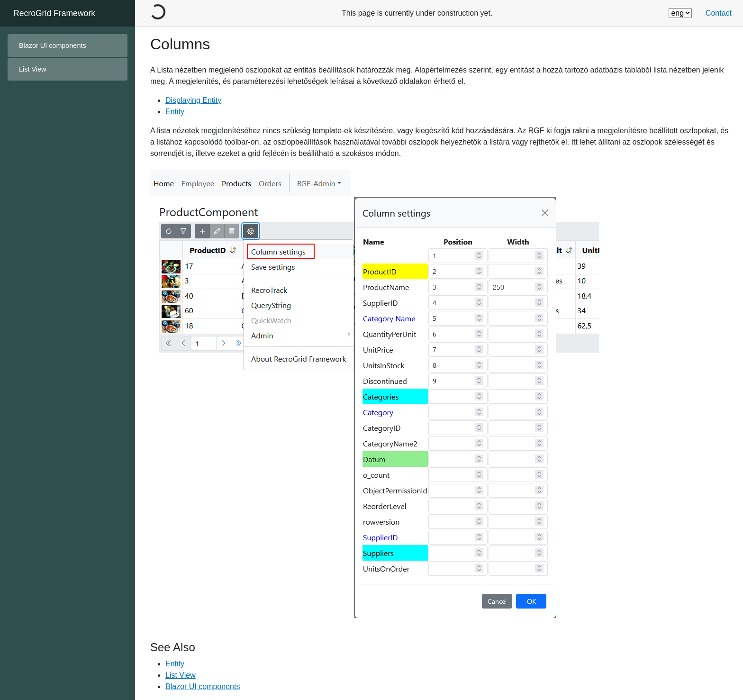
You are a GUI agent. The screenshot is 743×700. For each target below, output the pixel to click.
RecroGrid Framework (54, 13)
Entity (175, 112)
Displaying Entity (193, 100)
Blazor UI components (53, 45)
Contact (719, 13)
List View (181, 675)
